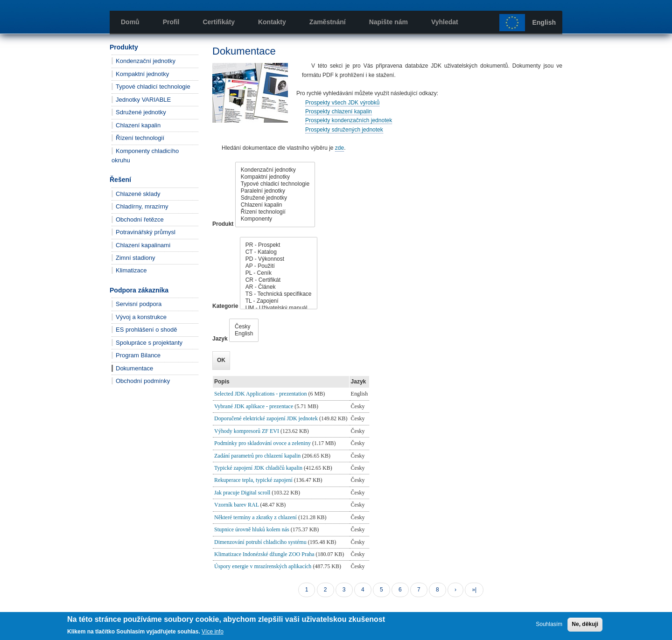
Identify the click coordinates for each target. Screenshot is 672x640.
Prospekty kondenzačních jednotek (349, 120)
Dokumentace (134, 368)
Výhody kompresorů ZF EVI (247, 431)
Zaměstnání (328, 22)
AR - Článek (279, 287)
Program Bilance (138, 355)
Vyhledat (445, 22)
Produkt (223, 224)
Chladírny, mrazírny (142, 206)
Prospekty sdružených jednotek (344, 130)
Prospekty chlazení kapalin (339, 111)
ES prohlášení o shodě (147, 330)
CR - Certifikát (279, 280)
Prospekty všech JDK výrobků (342, 103)
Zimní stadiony (136, 258)
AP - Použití (279, 266)
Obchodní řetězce (140, 219)
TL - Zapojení (279, 301)
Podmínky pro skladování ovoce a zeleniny (262, 443)
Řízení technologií (140, 138)
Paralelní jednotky (275, 191)
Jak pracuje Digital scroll (242, 493)
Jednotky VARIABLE (143, 100)
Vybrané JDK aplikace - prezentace (254, 406)
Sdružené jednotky (141, 112)
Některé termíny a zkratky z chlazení (255, 517)
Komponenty (275, 219)
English (544, 22)
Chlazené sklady (138, 194)
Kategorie (225, 306)
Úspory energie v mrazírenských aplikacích (263, 566)
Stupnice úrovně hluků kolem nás (252, 529)
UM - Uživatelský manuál (279, 308)
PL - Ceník (279, 273)
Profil (171, 22)
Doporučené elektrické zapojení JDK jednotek (266, 418)
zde (339, 148)
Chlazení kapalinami (143, 245)
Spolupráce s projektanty (149, 343)
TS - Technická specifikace (279, 294)
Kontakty (272, 22)
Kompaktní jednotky (142, 74)
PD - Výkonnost (279, 259)
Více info (213, 632)
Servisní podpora (139, 304)
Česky (244, 327)
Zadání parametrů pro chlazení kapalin (257, 456)
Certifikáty (218, 22)
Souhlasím (549, 624)
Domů (130, 22)
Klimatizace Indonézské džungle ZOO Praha (264, 554)
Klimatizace (131, 270)
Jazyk (220, 339)
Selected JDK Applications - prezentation (261, 394)
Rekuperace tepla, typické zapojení (253, 480)
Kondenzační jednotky (146, 61)
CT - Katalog (279, 252)
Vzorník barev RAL (237, 505)
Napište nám (388, 22)
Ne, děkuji (585, 624)
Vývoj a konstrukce (141, 317)
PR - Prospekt (279, 245)
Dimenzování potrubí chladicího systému (260, 542)
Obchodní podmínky (143, 381)
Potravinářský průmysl (146, 232)
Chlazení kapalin (138, 125)
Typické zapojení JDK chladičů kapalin (258, 468)
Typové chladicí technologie (153, 87)
